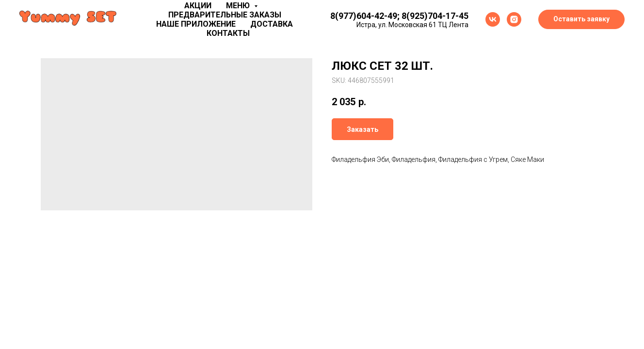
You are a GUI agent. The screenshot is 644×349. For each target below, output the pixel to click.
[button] (581, 19)
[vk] (493, 19)
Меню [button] (239, 6)
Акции (198, 6)
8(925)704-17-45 (435, 16)
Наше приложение (196, 24)
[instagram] (514, 19)
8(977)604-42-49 (364, 16)
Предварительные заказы (225, 15)
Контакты (228, 33)
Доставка (272, 24)
